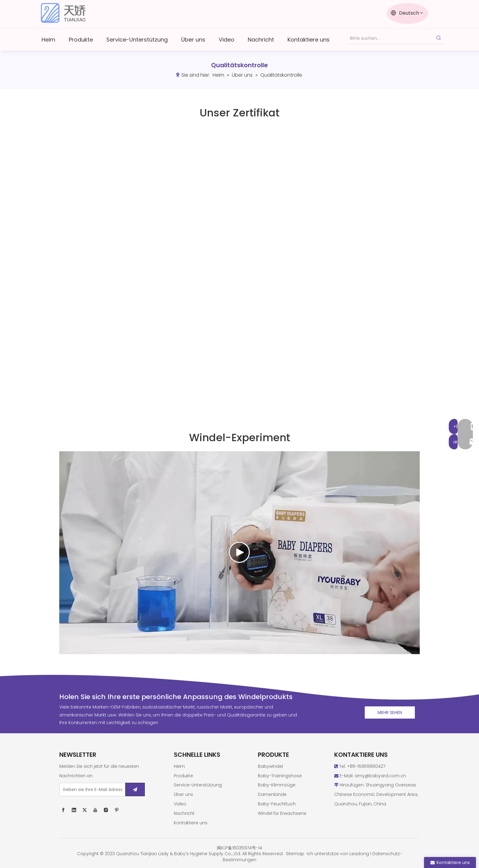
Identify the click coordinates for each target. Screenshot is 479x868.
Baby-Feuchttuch (277, 804)
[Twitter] (85, 810)
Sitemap (295, 854)
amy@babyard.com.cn (380, 776)
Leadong (359, 854)
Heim (179, 766)
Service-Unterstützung (198, 785)
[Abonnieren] (135, 789)
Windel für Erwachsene (282, 813)
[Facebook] (63, 810)
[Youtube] (95, 810)
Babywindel (270, 766)
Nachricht (184, 813)
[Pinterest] (117, 810)
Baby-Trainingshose (280, 776)
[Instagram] (106, 810)
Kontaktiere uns (191, 823)
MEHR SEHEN (390, 712)
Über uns (183, 794)
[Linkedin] (74, 810)
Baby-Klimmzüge (277, 785)
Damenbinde (272, 794)
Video (180, 804)
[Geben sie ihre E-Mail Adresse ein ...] (91, 789)
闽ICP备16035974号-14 (239, 848)
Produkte (183, 776)
